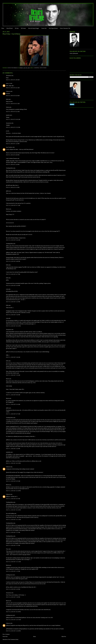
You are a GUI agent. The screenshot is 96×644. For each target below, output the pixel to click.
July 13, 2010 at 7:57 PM (13, 532)
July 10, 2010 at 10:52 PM (13, 326)
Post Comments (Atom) (13, 639)
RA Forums (23, 28)
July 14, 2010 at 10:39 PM (13, 612)
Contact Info (44, 28)
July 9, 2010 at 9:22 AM (13, 112)
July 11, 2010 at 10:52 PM (13, 463)
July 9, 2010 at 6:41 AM (13, 88)
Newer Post (5, 637)
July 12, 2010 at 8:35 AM (13, 481)
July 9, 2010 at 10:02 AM (13, 119)
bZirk (7, 99)
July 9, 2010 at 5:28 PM (13, 165)
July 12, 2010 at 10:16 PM (13, 510)
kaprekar (8, 115)
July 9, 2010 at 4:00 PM (13, 155)
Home (3, 28)
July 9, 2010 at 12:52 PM (13, 127)
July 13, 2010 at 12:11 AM (13, 520)
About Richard (10, 28)
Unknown (8, 91)
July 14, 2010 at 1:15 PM (13, 571)
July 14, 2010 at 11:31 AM (13, 562)
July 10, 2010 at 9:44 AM (13, 240)
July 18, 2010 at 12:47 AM (13, 620)
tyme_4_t (8, 83)
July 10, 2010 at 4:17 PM (13, 274)
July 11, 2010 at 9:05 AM (13, 395)
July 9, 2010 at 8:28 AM (13, 96)
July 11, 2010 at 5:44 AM (13, 357)
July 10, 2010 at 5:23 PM (13, 302)
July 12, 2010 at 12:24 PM (13, 491)
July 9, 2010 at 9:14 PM (13, 187)
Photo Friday (43, 68)
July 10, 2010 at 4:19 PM (13, 285)
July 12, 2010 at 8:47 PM (13, 499)
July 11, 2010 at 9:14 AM (13, 404)
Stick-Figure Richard (53, 28)
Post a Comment (6, 634)
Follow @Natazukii (74, 53)
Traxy (7, 549)
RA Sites (17, 28)
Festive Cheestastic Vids (65, 28)
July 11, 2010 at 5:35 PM (13, 449)
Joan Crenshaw (9, 147)
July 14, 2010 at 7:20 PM (13, 597)
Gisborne (37, 68)
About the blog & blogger (34, 28)
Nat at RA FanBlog (10, 514)
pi (6, 131)
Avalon (7, 107)
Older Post (64, 637)
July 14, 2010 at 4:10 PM (13, 589)
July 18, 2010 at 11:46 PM (13, 631)
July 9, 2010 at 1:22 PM (13, 144)
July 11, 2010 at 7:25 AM (13, 375)
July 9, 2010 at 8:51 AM (13, 104)
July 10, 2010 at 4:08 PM (13, 261)
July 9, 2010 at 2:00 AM (13, 80)
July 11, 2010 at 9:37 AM (13, 414)
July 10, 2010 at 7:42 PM (13, 315)
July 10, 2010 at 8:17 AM (13, 205)
